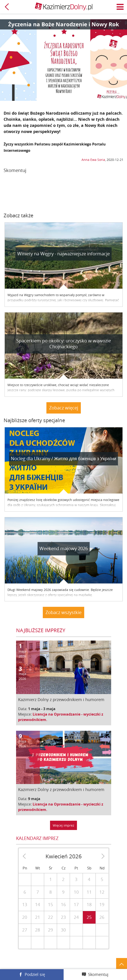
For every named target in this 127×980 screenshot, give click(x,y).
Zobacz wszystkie (63, 612)
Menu (120, 7)
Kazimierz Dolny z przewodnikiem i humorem (61, 699)
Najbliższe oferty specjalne (34, 420)
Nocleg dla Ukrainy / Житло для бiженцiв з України (63, 459)
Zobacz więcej (64, 408)
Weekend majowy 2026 (64, 548)
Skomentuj (98, 974)
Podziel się (35, 974)
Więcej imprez (63, 825)
